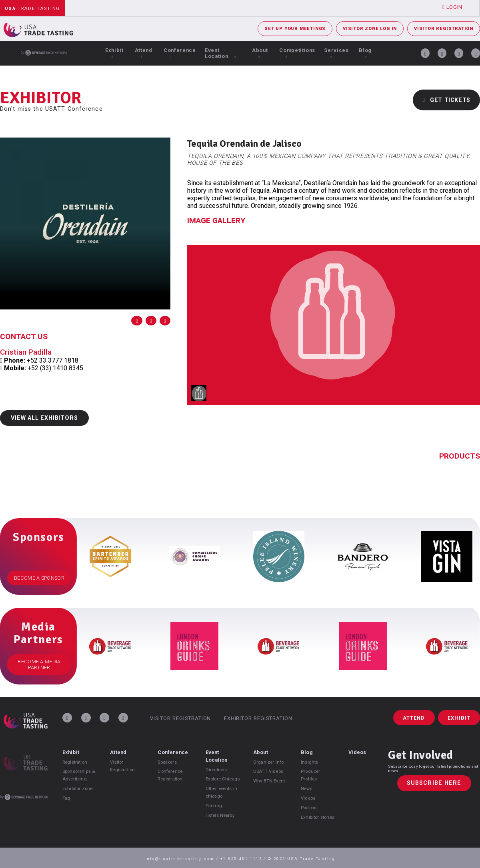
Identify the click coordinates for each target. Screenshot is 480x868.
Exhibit (114, 53)
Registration (75, 762)
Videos (308, 798)
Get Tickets (446, 100)
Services (336, 53)
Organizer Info (268, 762)
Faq (66, 798)
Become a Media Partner (39, 664)
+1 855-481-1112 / (244, 859)
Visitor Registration (444, 29)
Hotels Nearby (220, 815)
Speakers (167, 762)
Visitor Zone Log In (370, 29)
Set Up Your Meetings (295, 29)
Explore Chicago (223, 779)
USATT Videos (268, 771)
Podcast (309, 808)
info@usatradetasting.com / (182, 859)
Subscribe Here (434, 783)
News (307, 789)
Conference (180, 53)
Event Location (220, 53)
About (260, 53)
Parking (214, 806)
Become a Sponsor (39, 578)
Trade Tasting (32, 9)
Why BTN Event (269, 781)
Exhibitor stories (318, 817)
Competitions (297, 53)
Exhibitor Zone (77, 789)
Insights (309, 762)
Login (452, 7)
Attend (144, 53)
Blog (365, 53)
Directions (216, 770)
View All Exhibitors (44, 418)
